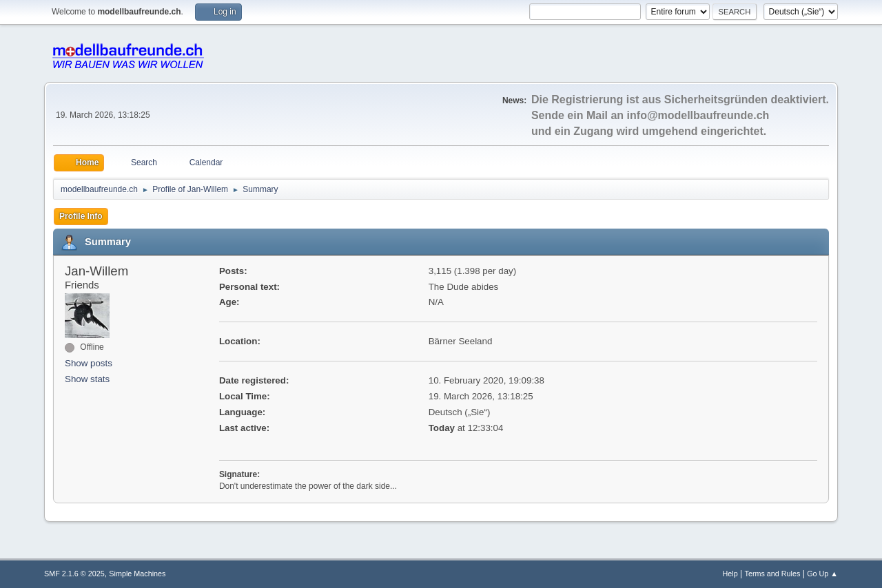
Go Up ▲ (822, 574)
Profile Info (81, 216)
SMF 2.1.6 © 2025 (74, 574)
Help (730, 574)
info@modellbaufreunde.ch (698, 115)
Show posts (89, 363)
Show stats (87, 379)
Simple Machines (137, 574)
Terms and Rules (773, 574)
